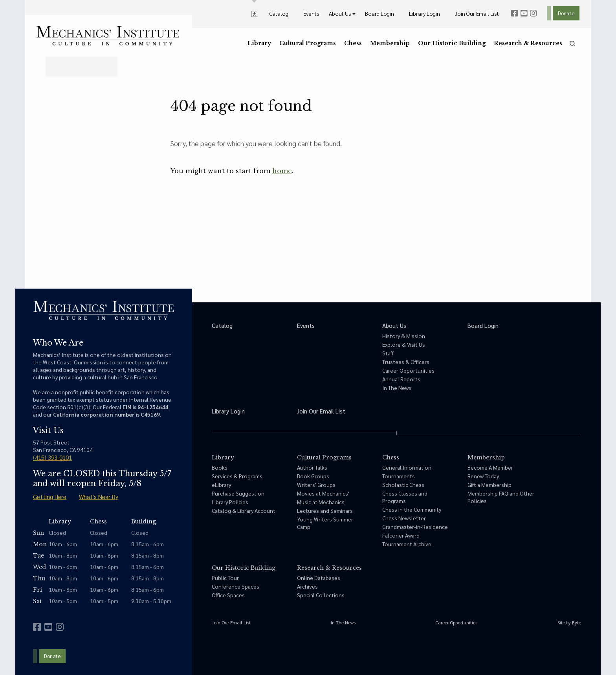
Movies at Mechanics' (323, 493)
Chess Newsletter (404, 518)
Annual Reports (401, 379)
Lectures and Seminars (325, 510)
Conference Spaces (236, 586)
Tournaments (399, 476)
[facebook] (515, 13)
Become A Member (490, 467)
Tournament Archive (407, 544)
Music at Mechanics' (321, 502)
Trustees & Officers (406, 362)
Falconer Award (401, 535)
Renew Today (483, 476)
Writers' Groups (316, 485)
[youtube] (524, 13)
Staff (388, 353)
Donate (566, 13)
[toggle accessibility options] (254, 13)
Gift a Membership (489, 485)
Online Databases (319, 578)
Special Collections (321, 595)
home (282, 171)
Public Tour (225, 578)
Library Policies (230, 502)
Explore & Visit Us (404, 344)
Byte (577, 622)
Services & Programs (237, 476)
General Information (407, 467)
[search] (572, 44)
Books (220, 467)
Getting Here (50, 497)
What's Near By (99, 497)
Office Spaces (228, 595)
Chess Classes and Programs (405, 497)
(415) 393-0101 (52, 457)
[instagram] (533, 13)
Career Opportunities (408, 370)
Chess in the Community (412, 509)
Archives (307, 586)
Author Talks (312, 467)
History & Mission (404, 336)
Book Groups (313, 476)
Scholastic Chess (403, 485)
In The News (397, 388)
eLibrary (221, 485)
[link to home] (108, 36)
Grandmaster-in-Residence (415, 527)
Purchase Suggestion (238, 493)
